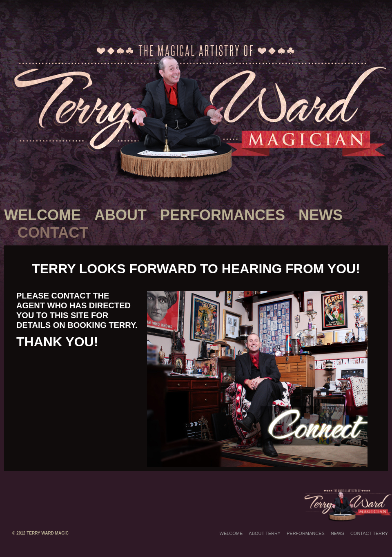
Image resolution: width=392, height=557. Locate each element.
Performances (223, 215)
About (120, 215)
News (321, 215)
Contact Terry (369, 533)
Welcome (42, 215)
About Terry (265, 533)
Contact (53, 233)
